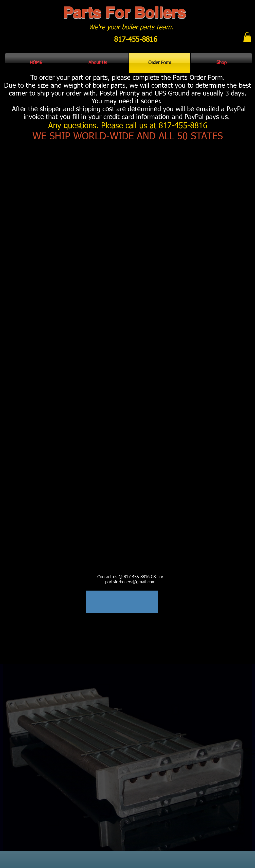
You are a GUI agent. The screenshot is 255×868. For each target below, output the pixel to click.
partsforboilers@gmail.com (130, 582)
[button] (247, 37)
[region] (122, 602)
